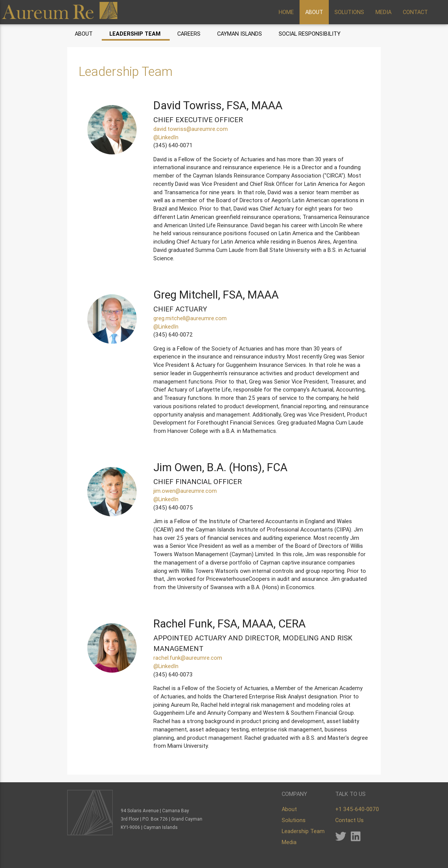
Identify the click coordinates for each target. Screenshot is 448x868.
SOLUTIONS (349, 12)
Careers (189, 34)
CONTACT (415, 12)
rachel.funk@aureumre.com (188, 658)
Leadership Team (135, 34)
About (84, 34)
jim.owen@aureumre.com (185, 491)
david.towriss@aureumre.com (191, 129)
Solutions (294, 820)
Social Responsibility (310, 34)
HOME (286, 12)
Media (289, 842)
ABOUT (314, 12)
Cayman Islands (240, 34)
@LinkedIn (166, 137)
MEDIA (383, 12)
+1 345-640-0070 (357, 809)
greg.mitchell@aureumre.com (190, 318)
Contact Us (349, 820)
